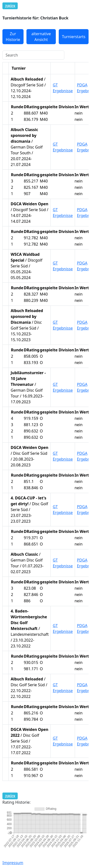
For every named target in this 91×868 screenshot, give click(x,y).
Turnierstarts (74, 37)
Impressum (13, 863)
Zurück (10, 6)
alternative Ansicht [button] (41, 37)
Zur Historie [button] (13, 37)
